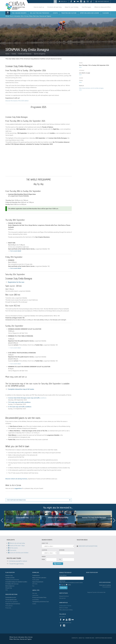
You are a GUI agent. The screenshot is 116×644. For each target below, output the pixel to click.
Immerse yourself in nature (18, 561)
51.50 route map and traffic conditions (20, 407)
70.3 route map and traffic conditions (19, 402)
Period (44, 557)
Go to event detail (16, 251)
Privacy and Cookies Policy (39, 597)
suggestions (18, 488)
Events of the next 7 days (17, 546)
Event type (45, 543)
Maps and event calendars (39, 578)
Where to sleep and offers (103, 7)
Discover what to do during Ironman (16, 479)
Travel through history (16, 564)
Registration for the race (16, 282)
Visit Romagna (86, 7)
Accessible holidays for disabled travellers (16, 582)
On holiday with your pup (12, 584)
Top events (13, 550)
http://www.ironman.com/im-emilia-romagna (91, 88)
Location (44, 550)
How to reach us (39, 7)
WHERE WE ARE (90, 638)
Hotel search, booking (105, 585)
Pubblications (36, 576)
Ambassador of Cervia (65, 606)
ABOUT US (81, 638)
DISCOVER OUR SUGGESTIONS (88, 546)
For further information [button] (16, 500)
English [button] (64, 1)
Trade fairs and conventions (13, 604)
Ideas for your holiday (72, 7)
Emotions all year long (54, 7)
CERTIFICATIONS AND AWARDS (104, 638)
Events (14, 54)
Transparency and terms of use (40, 602)
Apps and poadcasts (38, 582)
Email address (63, 575)
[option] (22, 519)
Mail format (71, 582)
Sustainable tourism (11, 597)
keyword (62, 550)
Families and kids (10, 578)
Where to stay (9, 576)
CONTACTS (75, 638)
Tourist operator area (11, 600)
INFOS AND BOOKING (105, 582)
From (43, 559)
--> (15, 268)
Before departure (10, 586)
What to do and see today (17, 543)
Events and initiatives (25, 54)
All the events (13, 548)
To (60, 559)
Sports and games (40, 54)
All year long (9, 588)
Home (7, 54)
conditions (27, 398)
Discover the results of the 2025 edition (17, 101)
